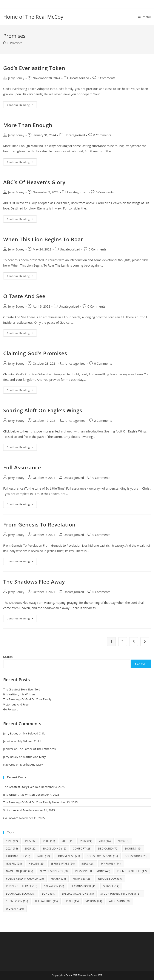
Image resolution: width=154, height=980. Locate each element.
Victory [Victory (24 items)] (94, 901)
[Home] (5, 43)
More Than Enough (28, 125)
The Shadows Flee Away (34, 582)
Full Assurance (22, 467)
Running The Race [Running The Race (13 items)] (22, 886)
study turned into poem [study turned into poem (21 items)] (121, 894)
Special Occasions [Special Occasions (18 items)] (78, 894)
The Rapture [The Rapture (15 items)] (46, 901)
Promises (16, 43)
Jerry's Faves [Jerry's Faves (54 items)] (63, 864)
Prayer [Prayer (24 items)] (58, 879)
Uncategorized (79, 78)
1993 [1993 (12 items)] (12, 841)
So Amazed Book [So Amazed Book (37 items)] (21, 894)
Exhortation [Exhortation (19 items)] (18, 856)
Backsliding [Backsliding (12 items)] (55, 849)
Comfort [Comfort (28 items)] (82, 849)
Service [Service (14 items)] (111, 886)
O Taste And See (24, 296)
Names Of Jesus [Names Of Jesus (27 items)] (20, 871)
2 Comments (103, 421)
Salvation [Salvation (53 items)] (54, 886)
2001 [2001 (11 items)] (68, 841)
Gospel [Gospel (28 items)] (14, 864)
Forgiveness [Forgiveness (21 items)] (68, 856)
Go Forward (11, 709)
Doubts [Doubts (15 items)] (133, 849)
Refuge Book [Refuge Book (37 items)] (110, 879)
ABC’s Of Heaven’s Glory (34, 182)
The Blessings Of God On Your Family (27, 699)
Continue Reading (22, 106)
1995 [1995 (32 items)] (30, 841)
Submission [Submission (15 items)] (17, 901)
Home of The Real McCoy (33, 17)
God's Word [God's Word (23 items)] (136, 856)
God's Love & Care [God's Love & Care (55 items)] (102, 856)
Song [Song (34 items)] (49, 894)
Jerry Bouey (16, 78)
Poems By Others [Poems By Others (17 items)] (132, 871)
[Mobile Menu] (144, 17)
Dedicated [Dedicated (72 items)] (108, 849)
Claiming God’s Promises (35, 353)
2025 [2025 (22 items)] (30, 849)
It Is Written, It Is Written (19, 694)
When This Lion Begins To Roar (43, 239)
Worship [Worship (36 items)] (15, 909)
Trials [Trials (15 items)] (72, 901)
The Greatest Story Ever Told (22, 689)
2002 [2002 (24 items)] (86, 841)
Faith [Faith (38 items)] (43, 856)
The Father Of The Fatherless (37, 749)
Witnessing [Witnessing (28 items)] (120, 901)
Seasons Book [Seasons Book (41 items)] (84, 886)
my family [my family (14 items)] (111, 864)
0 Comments (106, 78)
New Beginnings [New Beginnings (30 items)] (54, 871)
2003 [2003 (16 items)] (105, 841)
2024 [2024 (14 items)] (12, 849)
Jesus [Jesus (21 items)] (88, 864)
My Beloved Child (34, 733)
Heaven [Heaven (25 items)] (37, 864)
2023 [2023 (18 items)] (123, 841)
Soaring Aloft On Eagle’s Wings (43, 410)
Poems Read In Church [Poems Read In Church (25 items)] (25, 879)
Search (8, 657)
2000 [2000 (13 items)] (49, 841)
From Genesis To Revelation (39, 524)
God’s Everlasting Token (34, 68)
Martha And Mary (34, 757)
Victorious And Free (16, 704)
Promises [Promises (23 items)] (82, 879)
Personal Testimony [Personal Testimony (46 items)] (93, 871)
